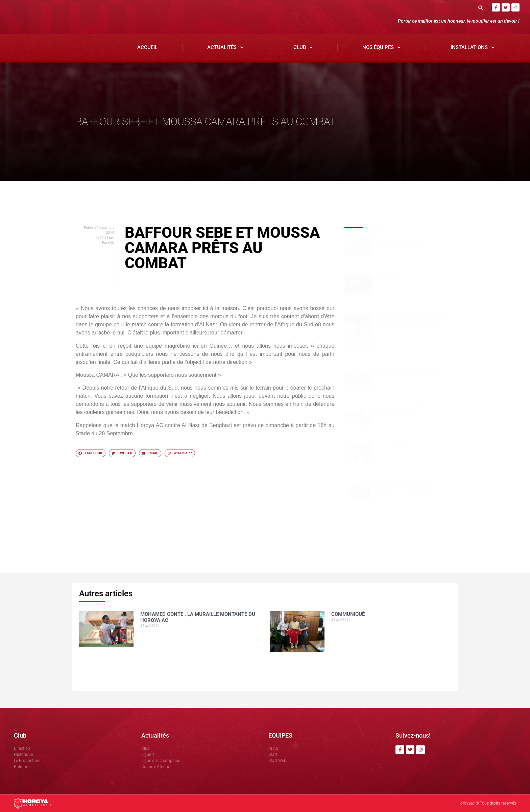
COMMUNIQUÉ (386, 278)
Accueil (147, 47)
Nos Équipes (382, 48)
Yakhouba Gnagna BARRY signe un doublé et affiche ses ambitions (407, 486)
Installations (473, 48)
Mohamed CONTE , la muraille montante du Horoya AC (403, 243)
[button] (481, 8)
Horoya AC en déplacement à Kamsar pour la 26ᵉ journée (410, 410)
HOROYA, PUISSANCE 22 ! (396, 447)
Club (303, 48)
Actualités (225, 48)
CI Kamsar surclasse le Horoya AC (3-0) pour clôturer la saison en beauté (412, 320)
